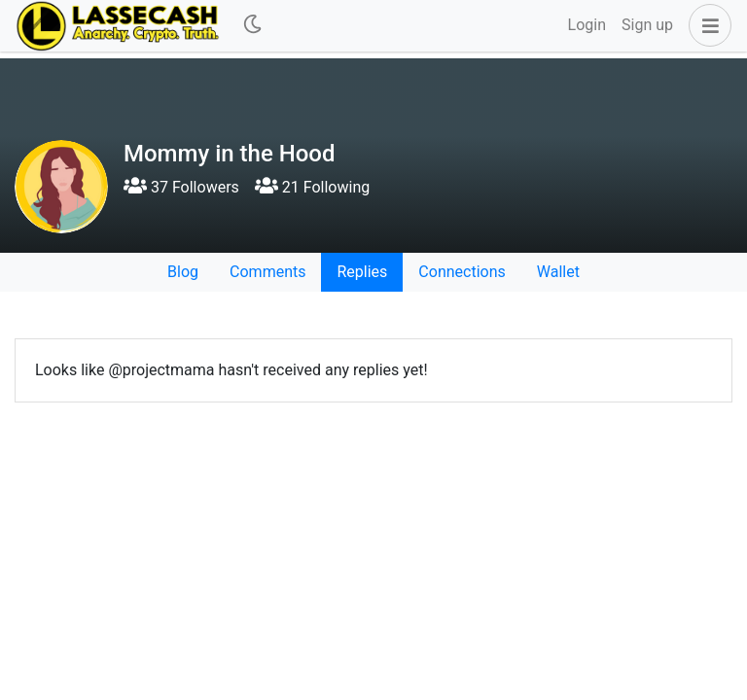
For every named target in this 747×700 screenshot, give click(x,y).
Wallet (558, 272)
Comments (267, 272)
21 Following (312, 187)
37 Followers (181, 187)
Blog (183, 272)
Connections (462, 272)
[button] (706, 25)
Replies (362, 272)
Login (587, 25)
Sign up (647, 25)
